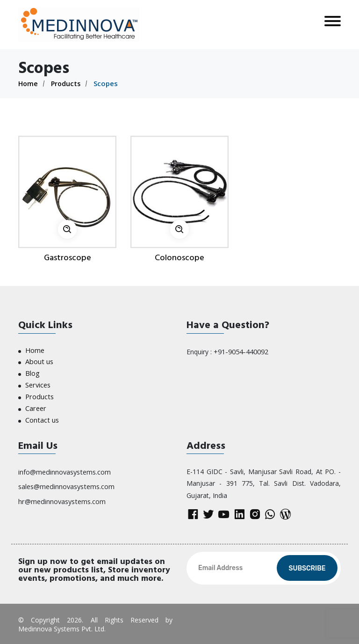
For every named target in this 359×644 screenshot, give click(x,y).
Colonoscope (179, 258)
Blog (32, 372)
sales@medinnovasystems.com (66, 483)
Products (67, 83)
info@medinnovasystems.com (64, 469)
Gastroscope (68, 258)
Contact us (42, 417)
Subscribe (307, 567)
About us (39, 361)
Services (38, 384)
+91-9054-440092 (241, 351)
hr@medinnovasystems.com (61, 497)
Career (35, 406)
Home (29, 83)
